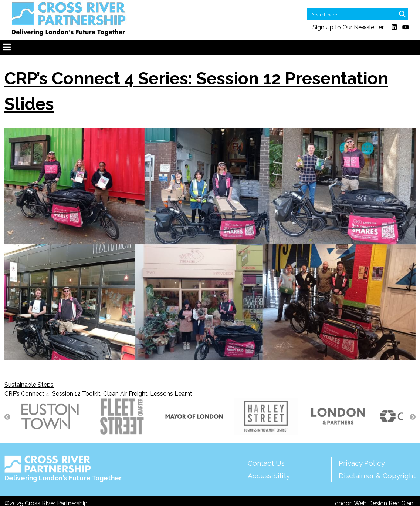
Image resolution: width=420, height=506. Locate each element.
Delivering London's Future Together (63, 469)
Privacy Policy (362, 463)
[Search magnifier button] (402, 14)
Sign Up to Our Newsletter (348, 27)
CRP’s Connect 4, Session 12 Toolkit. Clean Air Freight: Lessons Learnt (98, 394)
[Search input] (353, 14)
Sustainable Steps (29, 385)
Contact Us (266, 463)
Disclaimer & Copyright (377, 476)
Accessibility (269, 476)
